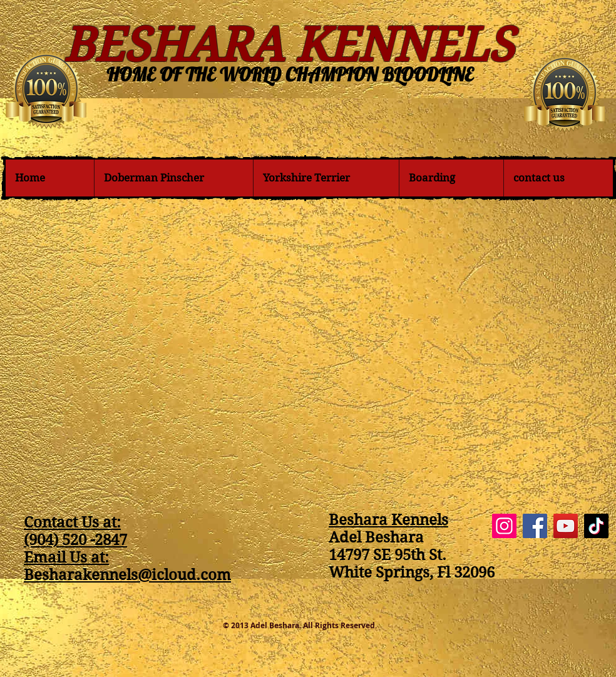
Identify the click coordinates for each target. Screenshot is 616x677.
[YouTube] (566, 526)
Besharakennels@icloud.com (127, 575)
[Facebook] (535, 526)
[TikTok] (596, 526)
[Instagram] (504, 526)
